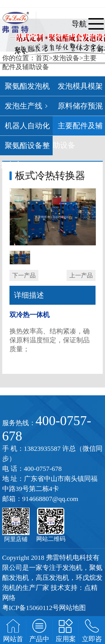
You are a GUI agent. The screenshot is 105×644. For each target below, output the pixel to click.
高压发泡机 (52, 578)
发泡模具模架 (80, 86)
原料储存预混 (80, 106)
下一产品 (24, 275)
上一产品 (81, 275)
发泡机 (72, 568)
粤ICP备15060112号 (31, 608)
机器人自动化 (27, 126)
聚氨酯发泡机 (27, 86)
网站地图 (72, 608)
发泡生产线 (24, 106)
